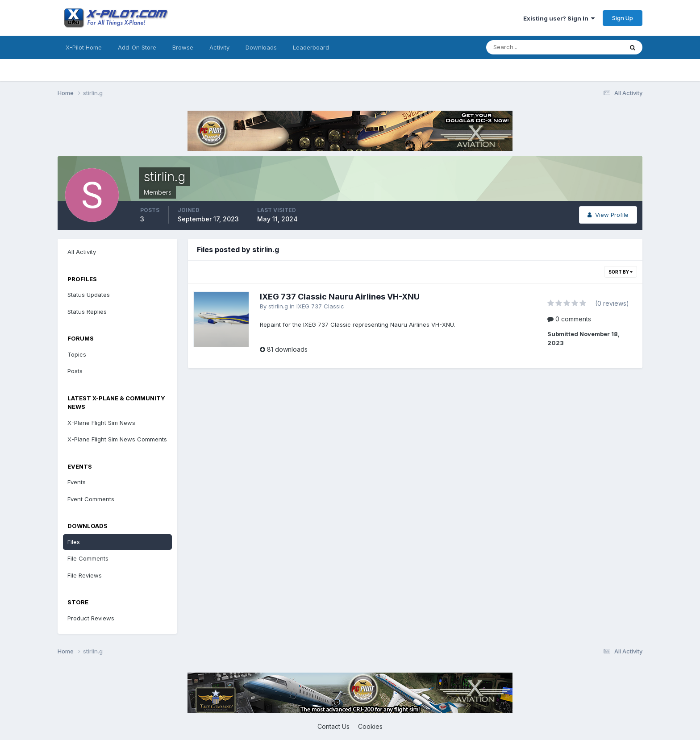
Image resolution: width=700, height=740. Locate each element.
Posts (75, 371)
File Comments (88, 558)
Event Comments (91, 499)
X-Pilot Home (84, 47)
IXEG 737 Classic (320, 306)
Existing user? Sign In (559, 18)
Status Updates (89, 295)
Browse (183, 47)
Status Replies (87, 312)
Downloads (261, 47)
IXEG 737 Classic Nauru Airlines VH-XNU (340, 297)
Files (74, 542)
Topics (77, 354)
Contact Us (333, 726)
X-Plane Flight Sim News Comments (117, 439)
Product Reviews (91, 618)
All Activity (82, 252)
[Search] (525, 47)
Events (77, 482)
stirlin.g (278, 306)
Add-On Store (137, 47)
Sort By (621, 272)
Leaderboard (311, 47)
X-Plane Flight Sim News (101, 423)
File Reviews (85, 575)
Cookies (370, 726)
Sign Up (623, 18)
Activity (219, 47)
